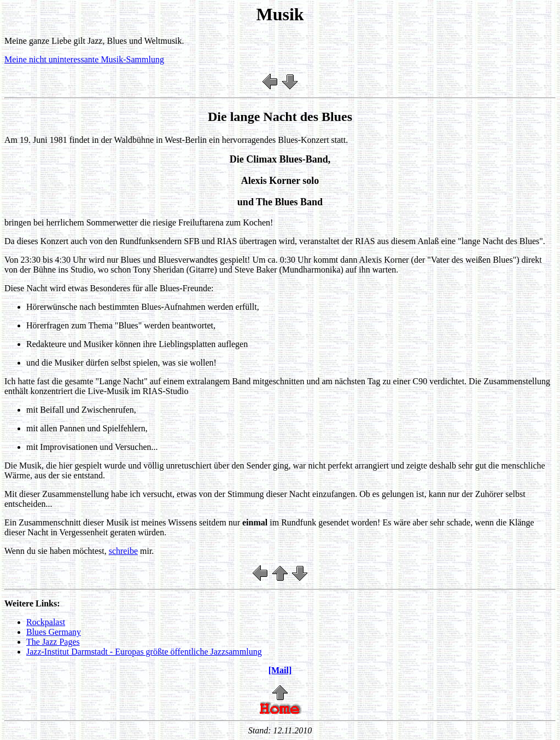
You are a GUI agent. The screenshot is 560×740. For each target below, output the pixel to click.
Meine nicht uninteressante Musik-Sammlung (84, 59)
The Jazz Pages (53, 642)
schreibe (123, 551)
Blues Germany (54, 632)
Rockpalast (46, 622)
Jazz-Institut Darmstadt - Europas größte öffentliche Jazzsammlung (144, 652)
